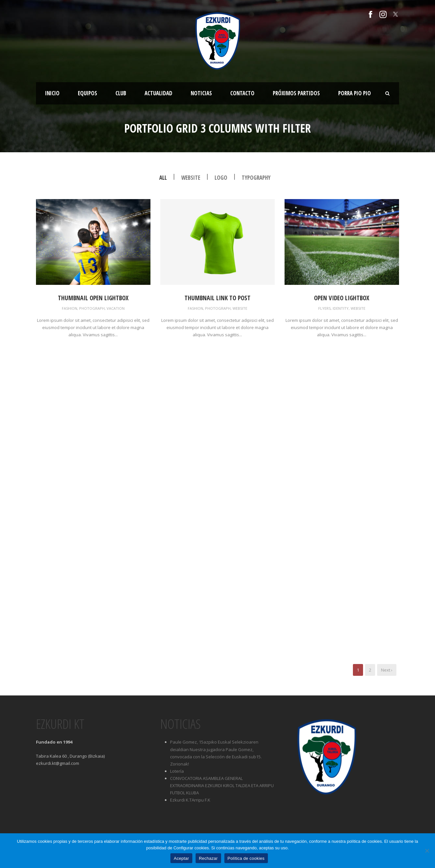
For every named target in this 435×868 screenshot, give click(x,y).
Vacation (116, 308)
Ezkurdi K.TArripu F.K (190, 800)
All (163, 178)
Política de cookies (246, 858)
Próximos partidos (296, 93)
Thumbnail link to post (217, 298)
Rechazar (208, 858)
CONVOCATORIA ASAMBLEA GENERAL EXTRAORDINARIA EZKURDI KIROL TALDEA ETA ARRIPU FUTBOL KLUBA (222, 785)
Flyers (324, 308)
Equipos (87, 93)
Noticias (201, 93)
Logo (221, 178)
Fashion (70, 308)
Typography (256, 178)
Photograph (92, 308)
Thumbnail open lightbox (93, 298)
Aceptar (181, 858)
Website (191, 178)
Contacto (242, 93)
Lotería (177, 771)
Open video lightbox (342, 298)
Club (121, 93)
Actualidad (158, 93)
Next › (387, 670)
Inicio (52, 93)
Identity (341, 308)
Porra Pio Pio (355, 93)
